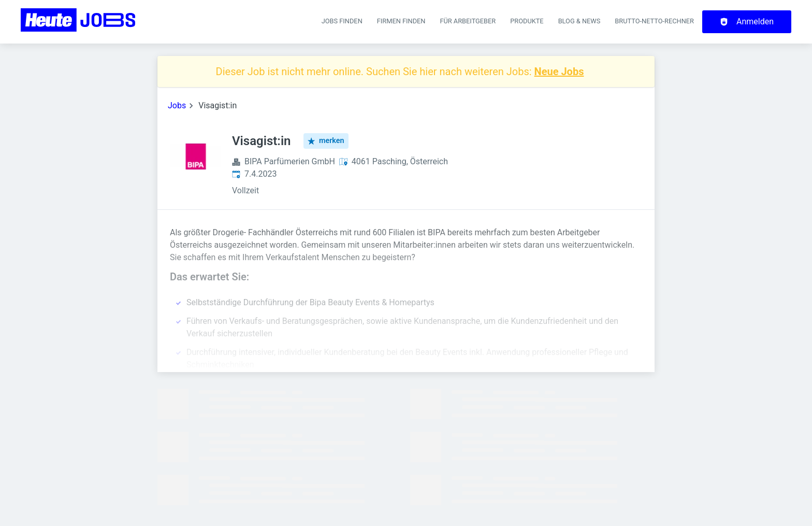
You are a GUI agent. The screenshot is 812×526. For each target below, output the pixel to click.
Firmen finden (401, 21)
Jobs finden (342, 21)
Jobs (177, 105)
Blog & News (579, 21)
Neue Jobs (559, 72)
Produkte (527, 21)
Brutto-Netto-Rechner (654, 21)
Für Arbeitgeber (468, 21)
